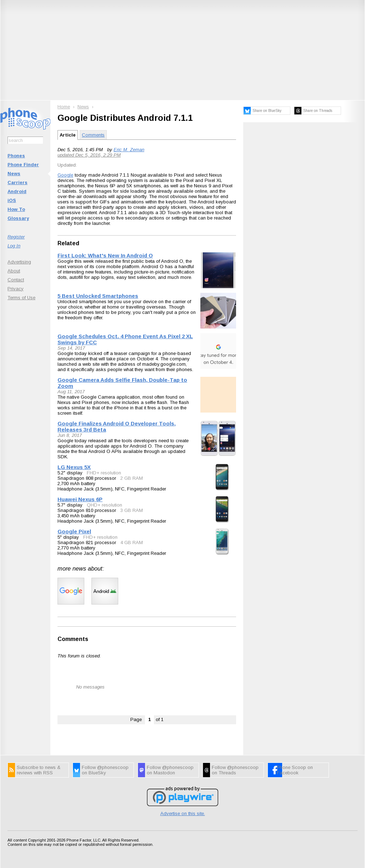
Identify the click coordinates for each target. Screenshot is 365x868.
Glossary (18, 218)
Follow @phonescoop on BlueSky (105, 770)
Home (64, 107)
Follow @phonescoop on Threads (235, 770)
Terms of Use (21, 298)
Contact (16, 280)
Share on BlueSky (267, 111)
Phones (16, 156)
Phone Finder (23, 165)
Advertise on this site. (183, 813)
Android (17, 191)
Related (68, 243)
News (14, 174)
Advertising (19, 262)
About (14, 271)
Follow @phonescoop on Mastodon (170, 770)
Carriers (17, 183)
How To (16, 209)
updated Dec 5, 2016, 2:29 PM (89, 155)
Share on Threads (318, 111)
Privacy (16, 289)
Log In (14, 246)
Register (16, 237)
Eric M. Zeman (129, 150)
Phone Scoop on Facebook (295, 770)
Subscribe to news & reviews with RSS (39, 770)
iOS (12, 200)
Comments (93, 135)
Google (65, 175)
